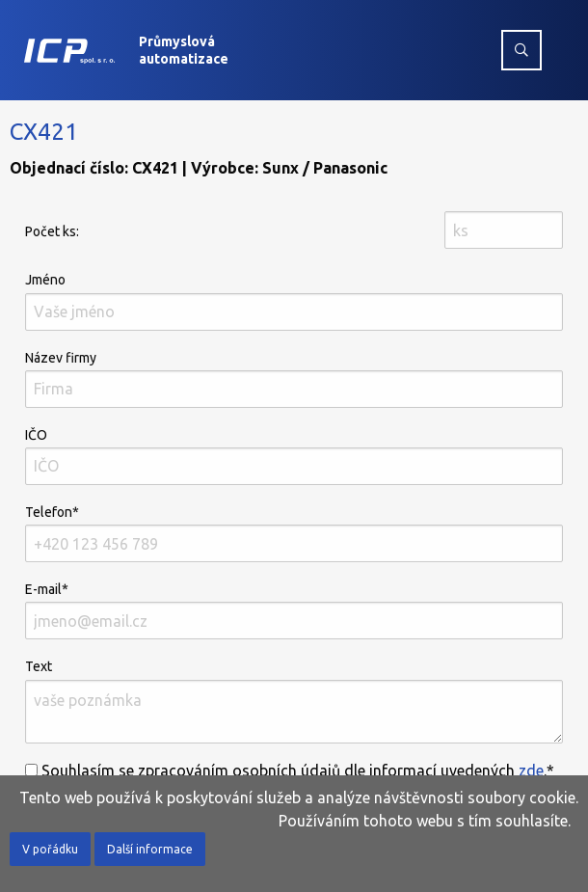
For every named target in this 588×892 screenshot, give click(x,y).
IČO (294, 456)
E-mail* (294, 610)
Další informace (150, 849)
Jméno (294, 301)
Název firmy (294, 379)
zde (531, 770)
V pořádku (50, 849)
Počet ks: (52, 231)
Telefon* (294, 533)
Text (294, 701)
